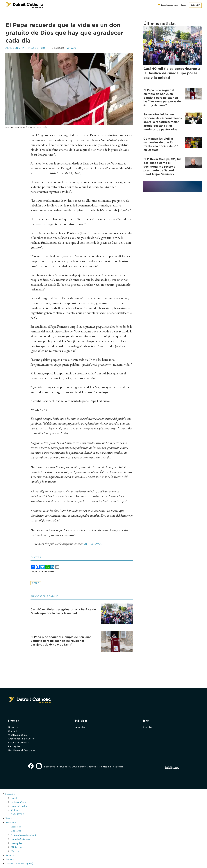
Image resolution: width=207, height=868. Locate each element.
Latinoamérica (18, 803)
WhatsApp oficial (18, 735)
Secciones (10, 795)
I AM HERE (18, 815)
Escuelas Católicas (18, 743)
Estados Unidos (19, 807)
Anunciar (80, 728)
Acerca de (11, 823)
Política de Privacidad (111, 768)
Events (9, 819)
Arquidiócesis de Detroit (22, 739)
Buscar (184, 5)
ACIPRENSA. (93, 544)
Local (14, 799)
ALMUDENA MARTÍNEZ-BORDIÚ (25, 48)
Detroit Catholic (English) (19, 863)
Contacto (13, 732)
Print (36, 583)
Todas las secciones (168, 5)
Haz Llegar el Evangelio (21, 751)
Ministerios (17, 847)
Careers (15, 851)
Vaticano (72, 48)
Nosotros (13, 728)
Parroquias (14, 747)
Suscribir (195, 5)
